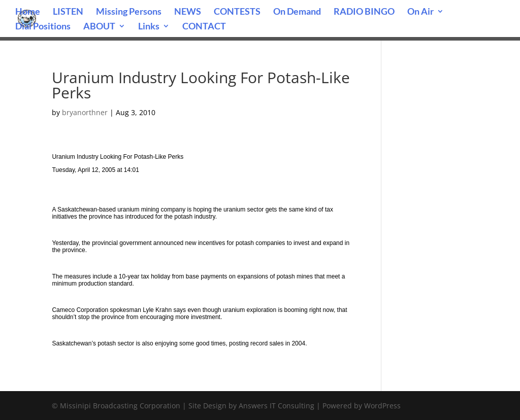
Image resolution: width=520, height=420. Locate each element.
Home (28, 12)
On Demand (297, 12)
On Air (420, 12)
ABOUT (99, 27)
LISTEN (68, 12)
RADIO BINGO (364, 12)
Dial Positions (43, 27)
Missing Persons (129, 12)
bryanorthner (85, 112)
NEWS (188, 12)
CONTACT (204, 27)
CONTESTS (237, 12)
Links (149, 27)
